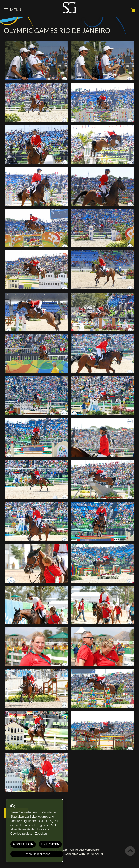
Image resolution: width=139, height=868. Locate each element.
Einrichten (50, 844)
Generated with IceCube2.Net (84, 854)
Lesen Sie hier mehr (37, 854)
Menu (13, 10)
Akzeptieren (23, 844)
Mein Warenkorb (133, 10)
